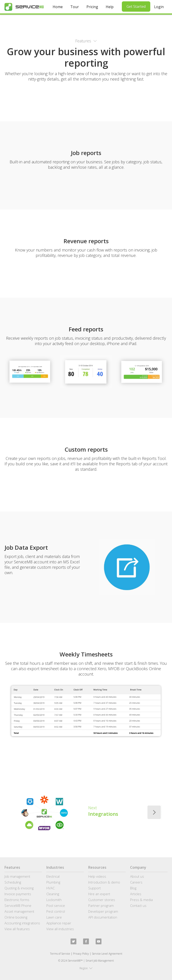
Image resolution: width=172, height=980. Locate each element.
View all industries (60, 929)
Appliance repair (59, 923)
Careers (136, 882)
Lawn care (54, 917)
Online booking (16, 917)
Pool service (56, 906)
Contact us (138, 906)
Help (110, 7)
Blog (133, 888)
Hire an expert (99, 894)
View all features (17, 929)
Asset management (19, 911)
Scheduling (13, 882)
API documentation (103, 917)
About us (137, 876)
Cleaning (53, 894)
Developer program (103, 911)
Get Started (136, 7)
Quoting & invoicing (19, 888)
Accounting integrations (22, 923)
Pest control (56, 911)
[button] (86, 41)
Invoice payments (18, 894)
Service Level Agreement (107, 954)
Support (95, 888)
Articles (136, 894)
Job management (17, 876)
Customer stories (102, 900)
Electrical (53, 876)
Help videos (97, 876)
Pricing (92, 7)
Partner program (101, 906)
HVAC (51, 888)
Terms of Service (60, 954)
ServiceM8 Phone (18, 906)
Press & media (141, 900)
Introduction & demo (104, 882)
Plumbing (53, 882)
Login (159, 7)
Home (58, 7)
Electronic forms (17, 900)
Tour (75, 7)
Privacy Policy (81, 954)
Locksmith (54, 900)
